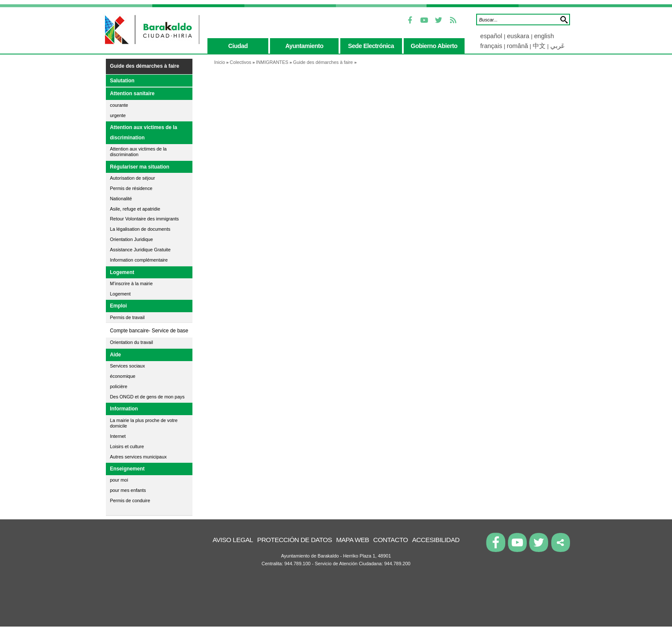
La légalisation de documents (140, 229)
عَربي (558, 46)
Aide (116, 355)
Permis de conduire (130, 500)
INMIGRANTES (272, 62)
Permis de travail (127, 317)
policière (119, 386)
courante (119, 105)
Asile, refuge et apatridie (135, 209)
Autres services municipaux (138, 457)
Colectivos (240, 62)
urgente (118, 115)
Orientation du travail (132, 342)
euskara (519, 36)
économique (123, 376)
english (544, 36)
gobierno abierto (434, 46)
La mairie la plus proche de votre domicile (144, 423)
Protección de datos (295, 540)
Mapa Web (352, 540)
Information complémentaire (139, 260)
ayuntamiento (304, 46)
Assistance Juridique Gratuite (140, 250)
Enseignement (127, 469)
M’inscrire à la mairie (132, 283)
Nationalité (121, 199)
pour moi (119, 480)
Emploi (119, 306)
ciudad (238, 46)
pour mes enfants (128, 490)
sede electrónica (371, 46)
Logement (122, 272)
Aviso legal (233, 540)
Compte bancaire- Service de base (149, 331)
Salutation (122, 81)
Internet (118, 436)
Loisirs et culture (127, 446)
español (492, 36)
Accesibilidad (436, 540)
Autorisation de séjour (133, 178)
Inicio (220, 62)
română (518, 46)
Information (124, 409)
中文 (539, 46)
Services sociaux (128, 366)
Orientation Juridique (132, 239)
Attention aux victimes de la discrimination (144, 133)
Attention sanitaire (132, 93)
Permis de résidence (131, 188)
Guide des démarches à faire (145, 66)
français (491, 46)
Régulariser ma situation (140, 167)
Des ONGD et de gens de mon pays (147, 397)
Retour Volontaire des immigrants (145, 219)
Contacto (391, 540)
